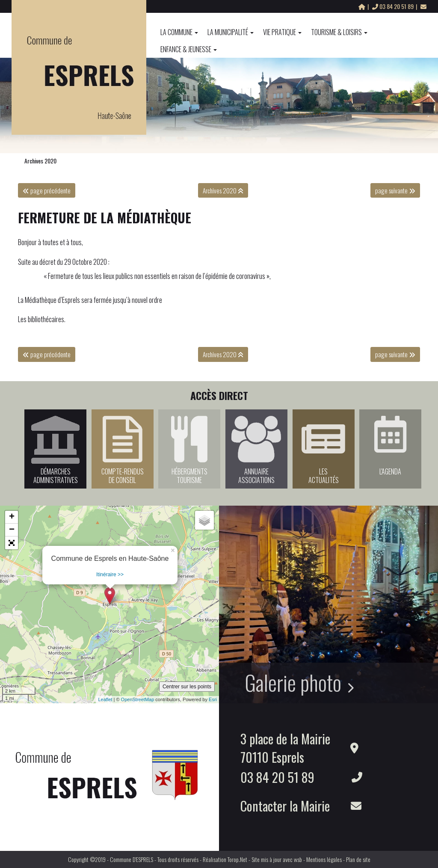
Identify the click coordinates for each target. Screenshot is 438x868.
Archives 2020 (40, 161)
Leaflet (105, 699)
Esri (213, 699)
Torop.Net (237, 859)
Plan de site (358, 859)
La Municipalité (231, 32)
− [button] (12, 530)
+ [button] (12, 517)
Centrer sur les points (187, 687)
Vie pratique (282, 32)
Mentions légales (324, 859)
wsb (298, 859)
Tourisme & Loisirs (339, 32)
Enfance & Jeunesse (189, 49)
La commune (179, 32)
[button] (12, 543)
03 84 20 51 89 (394, 6)
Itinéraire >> (110, 575)
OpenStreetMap (138, 699)
